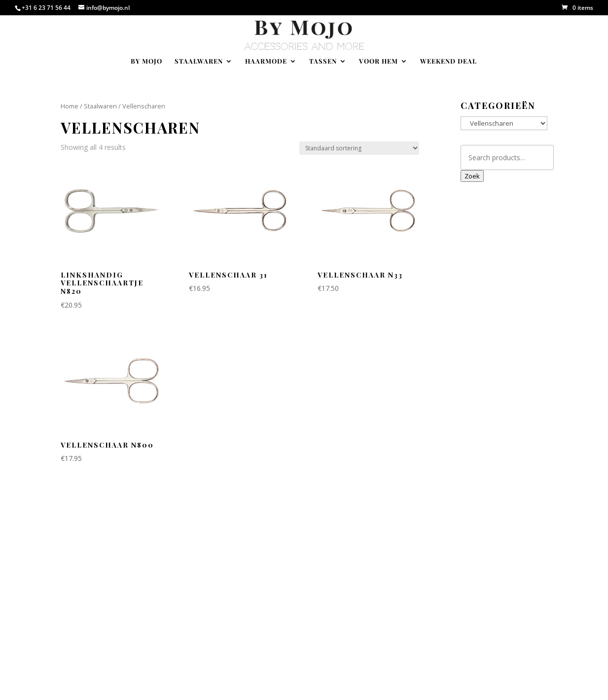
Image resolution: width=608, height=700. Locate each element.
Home (70, 106)
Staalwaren (199, 61)
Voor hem (378, 61)
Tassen (323, 61)
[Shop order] (359, 148)
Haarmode (266, 61)
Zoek (472, 176)
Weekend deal (448, 61)
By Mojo (146, 61)
